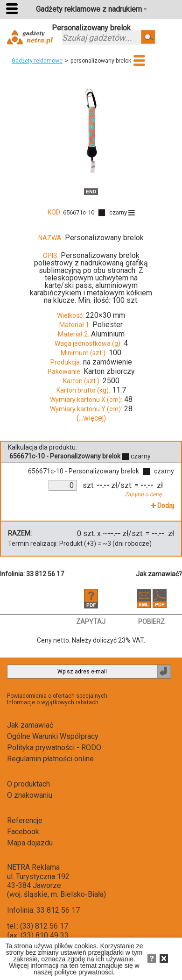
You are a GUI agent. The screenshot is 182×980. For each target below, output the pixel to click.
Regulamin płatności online (50, 759)
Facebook (23, 832)
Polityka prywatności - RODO (54, 748)
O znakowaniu (30, 795)
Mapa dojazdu (30, 843)
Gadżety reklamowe (37, 61)
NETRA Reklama (33, 867)
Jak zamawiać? (159, 574)
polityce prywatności (84, 972)
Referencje (25, 820)
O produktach (28, 784)
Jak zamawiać (30, 725)
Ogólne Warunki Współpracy (53, 736)
